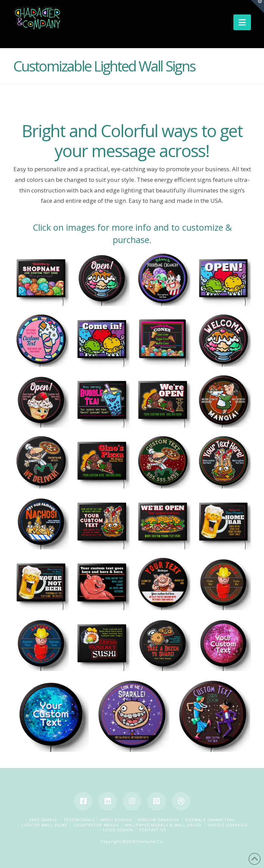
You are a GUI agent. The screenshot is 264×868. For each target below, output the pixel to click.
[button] (242, 22)
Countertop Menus (96, 825)
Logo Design (118, 830)
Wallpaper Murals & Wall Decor (163, 825)
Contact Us (152, 830)
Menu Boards (116, 820)
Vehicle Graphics (228, 825)
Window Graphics (158, 820)
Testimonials (79, 820)
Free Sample (43, 820)
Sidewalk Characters (210, 820)
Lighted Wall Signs (44, 825)
